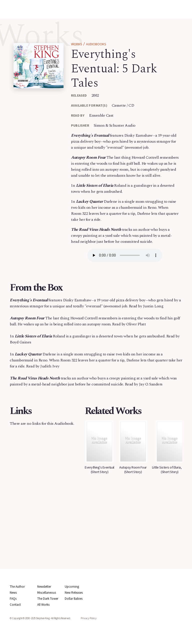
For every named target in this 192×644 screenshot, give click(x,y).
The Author (17, 587)
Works (77, 44)
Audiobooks (96, 44)
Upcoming (72, 587)
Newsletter (44, 587)
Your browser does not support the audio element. (125, 255)
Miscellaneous (47, 593)
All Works (43, 605)
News (13, 593)
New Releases (74, 593)
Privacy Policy (89, 618)
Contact (15, 605)
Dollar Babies (74, 599)
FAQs (13, 599)
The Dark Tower (48, 599)
